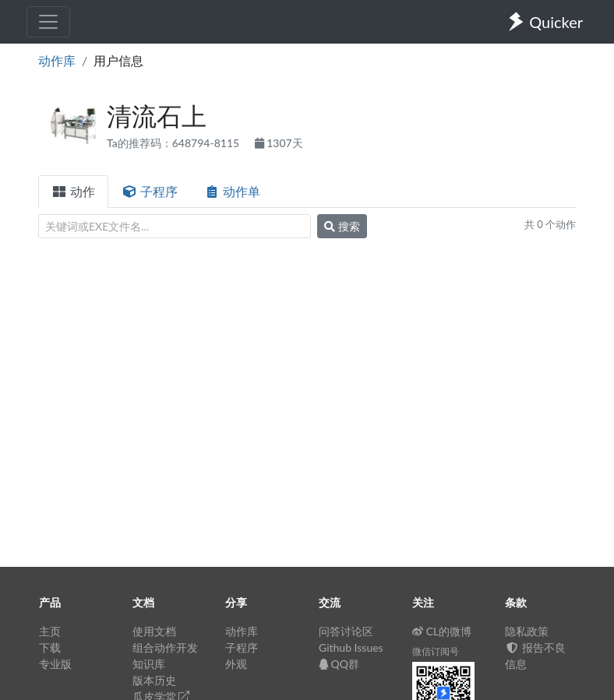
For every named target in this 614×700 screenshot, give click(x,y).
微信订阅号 (436, 651)
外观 (236, 664)
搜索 (342, 226)
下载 (50, 647)
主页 (50, 631)
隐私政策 (527, 631)
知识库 (149, 664)
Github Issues (351, 647)
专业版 (55, 664)
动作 (73, 191)
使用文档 (154, 631)
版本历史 (154, 680)
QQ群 (339, 664)
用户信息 (118, 60)
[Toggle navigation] (48, 22)
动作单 (232, 191)
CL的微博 (442, 631)
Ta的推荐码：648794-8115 (175, 143)
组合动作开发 (165, 647)
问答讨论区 (346, 631)
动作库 (57, 60)
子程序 (150, 191)
